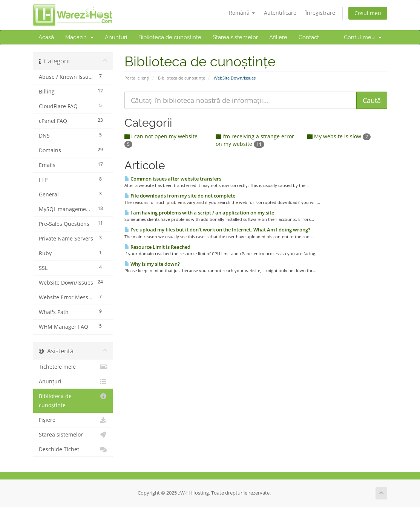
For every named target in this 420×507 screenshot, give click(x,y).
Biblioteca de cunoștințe (170, 37)
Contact (309, 37)
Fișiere (73, 420)
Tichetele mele (73, 367)
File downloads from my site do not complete (180, 196)
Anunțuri (116, 37)
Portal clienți (137, 78)
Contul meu (363, 37)
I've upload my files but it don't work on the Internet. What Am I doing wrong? (217, 230)
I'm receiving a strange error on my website (255, 140)
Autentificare (280, 13)
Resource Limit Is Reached (157, 247)
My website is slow (339, 136)
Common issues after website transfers (173, 179)
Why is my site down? (152, 264)
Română (242, 13)
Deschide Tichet (73, 449)
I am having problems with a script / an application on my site (199, 213)
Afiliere (278, 37)
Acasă (46, 37)
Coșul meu (368, 13)
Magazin (79, 37)
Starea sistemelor (235, 37)
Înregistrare (320, 13)
